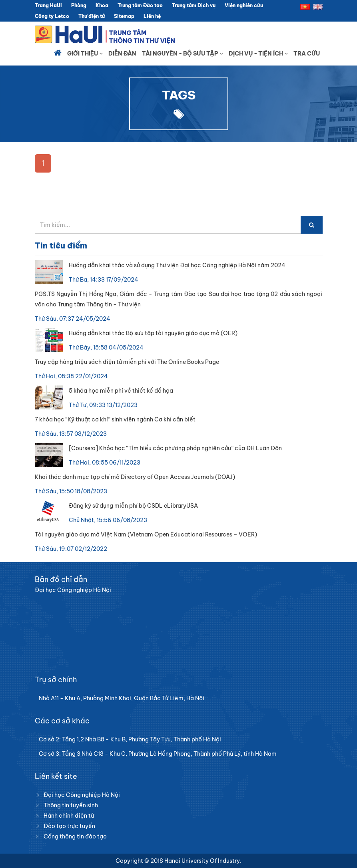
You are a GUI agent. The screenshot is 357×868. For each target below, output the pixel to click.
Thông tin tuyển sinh (71, 805)
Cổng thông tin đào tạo (75, 836)
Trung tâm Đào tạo (140, 5)
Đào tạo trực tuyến (69, 826)
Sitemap (124, 16)
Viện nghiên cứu (244, 5)
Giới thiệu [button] (85, 54)
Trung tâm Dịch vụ (194, 5)
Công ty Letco (52, 16)
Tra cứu (307, 54)
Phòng (79, 5)
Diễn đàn (122, 54)
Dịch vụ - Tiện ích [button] (258, 54)
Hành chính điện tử (69, 816)
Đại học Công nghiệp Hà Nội (82, 795)
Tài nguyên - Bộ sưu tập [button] (182, 54)
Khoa (102, 5)
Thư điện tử (92, 16)
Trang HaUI (48, 5)
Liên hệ (152, 16)
